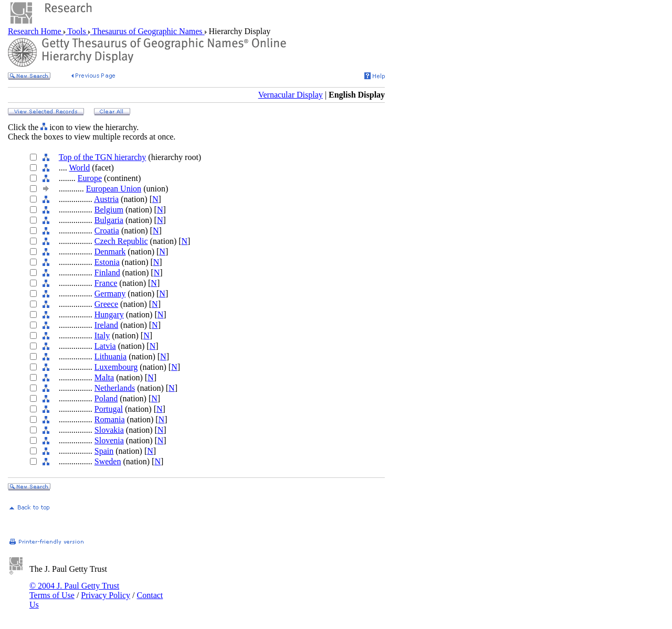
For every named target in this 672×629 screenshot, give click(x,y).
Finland (107, 273)
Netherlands (115, 388)
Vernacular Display (291, 95)
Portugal (109, 409)
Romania (110, 419)
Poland (106, 398)
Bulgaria (109, 220)
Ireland (106, 325)
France (106, 283)
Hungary (109, 314)
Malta (104, 377)
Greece (106, 304)
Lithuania (111, 356)
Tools (77, 31)
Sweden (108, 461)
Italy (102, 335)
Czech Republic (121, 241)
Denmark (110, 252)
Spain (104, 451)
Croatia (107, 231)
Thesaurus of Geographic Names (148, 31)
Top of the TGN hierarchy (103, 157)
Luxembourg (116, 367)
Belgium (109, 210)
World (80, 168)
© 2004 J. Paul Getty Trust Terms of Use (74, 590)
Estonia (107, 262)
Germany (110, 294)
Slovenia (109, 440)
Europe (90, 178)
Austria (106, 199)
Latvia (105, 346)
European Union (114, 189)
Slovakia (109, 430)
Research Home (36, 31)
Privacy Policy (106, 595)
